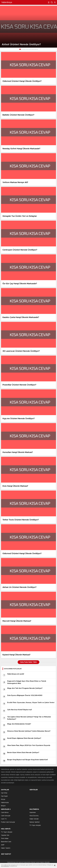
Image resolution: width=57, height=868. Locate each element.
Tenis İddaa (5, 839)
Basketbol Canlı (6, 842)
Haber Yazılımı (6, 848)
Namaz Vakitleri (35, 822)
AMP (3, 845)
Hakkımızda (5, 803)
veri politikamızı (5, 866)
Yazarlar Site (5, 835)
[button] (20, 49)
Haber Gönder (34, 819)
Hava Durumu (34, 816)
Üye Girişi (4, 793)
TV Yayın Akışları (35, 825)
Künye (3, 799)
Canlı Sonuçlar (6, 816)
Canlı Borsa (5, 813)
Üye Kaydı (4, 796)
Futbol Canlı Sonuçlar (8, 822)
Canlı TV (4, 819)
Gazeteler (33, 813)
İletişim (3, 806)
